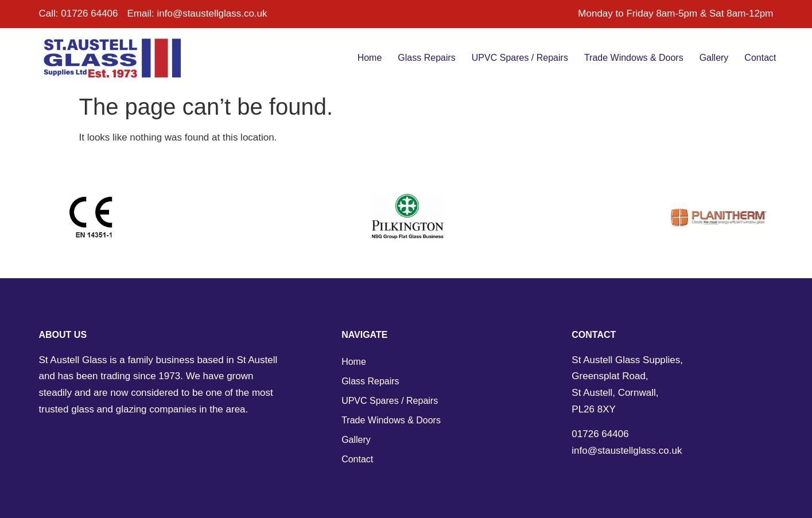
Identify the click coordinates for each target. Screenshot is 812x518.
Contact (760, 58)
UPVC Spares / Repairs (520, 58)
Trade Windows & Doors (634, 58)
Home (370, 58)
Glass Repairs (426, 58)
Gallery (714, 58)
